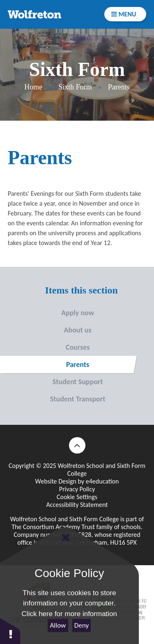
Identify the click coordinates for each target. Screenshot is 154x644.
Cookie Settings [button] (77, 497)
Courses (45, 347)
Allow (58, 625)
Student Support (51, 382)
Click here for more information (69, 614)
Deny (82, 625)
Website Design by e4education (77, 481)
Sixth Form (75, 87)
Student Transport (53, 399)
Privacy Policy (77, 489)
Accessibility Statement (77, 505)
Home (33, 87)
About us (46, 330)
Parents (119, 87)
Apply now (47, 313)
